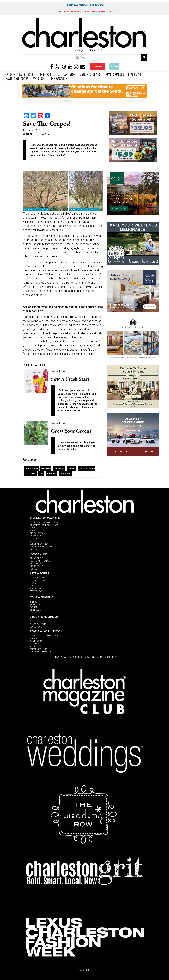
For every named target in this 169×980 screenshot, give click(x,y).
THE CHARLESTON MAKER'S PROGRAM (84, 5)
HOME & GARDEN (114, 74)
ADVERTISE (35, 539)
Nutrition (59, 468)
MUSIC (33, 583)
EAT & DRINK (26, 74)
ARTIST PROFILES (37, 581)
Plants (71, 468)
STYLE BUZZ (35, 610)
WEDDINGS (40, 78)
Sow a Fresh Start (70, 379)
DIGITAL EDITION (37, 533)
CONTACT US (36, 536)
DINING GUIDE (36, 558)
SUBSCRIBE (98, 66)
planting (51, 474)
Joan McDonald (44, 134)
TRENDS (33, 602)
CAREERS (34, 549)
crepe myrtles (87, 468)
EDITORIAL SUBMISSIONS (41, 547)
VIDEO (33, 621)
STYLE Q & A (35, 605)
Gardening (65, 474)
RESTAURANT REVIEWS (40, 561)
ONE (41, 474)
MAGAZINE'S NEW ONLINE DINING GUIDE (85, 11)
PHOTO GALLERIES (38, 624)
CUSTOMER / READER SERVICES (44, 525)
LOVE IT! (34, 613)
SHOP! (114, 66)
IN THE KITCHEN (37, 566)
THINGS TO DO (45, 74)
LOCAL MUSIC (36, 627)
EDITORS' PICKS (37, 589)
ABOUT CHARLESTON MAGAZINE (44, 522)
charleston (31, 468)
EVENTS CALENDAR (38, 578)
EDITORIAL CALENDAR (40, 544)
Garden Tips (58, 371)
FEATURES (10, 74)
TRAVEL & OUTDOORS (17, 78)
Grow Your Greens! (72, 431)
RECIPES (34, 569)
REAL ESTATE (135, 74)
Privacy (81, 970)
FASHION (34, 607)
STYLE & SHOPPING (90, 74)
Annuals (46, 468)
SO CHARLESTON (66, 74)
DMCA (89, 970)
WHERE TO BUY (37, 541)
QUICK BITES (35, 564)
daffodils (30, 474)
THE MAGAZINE (60, 78)
